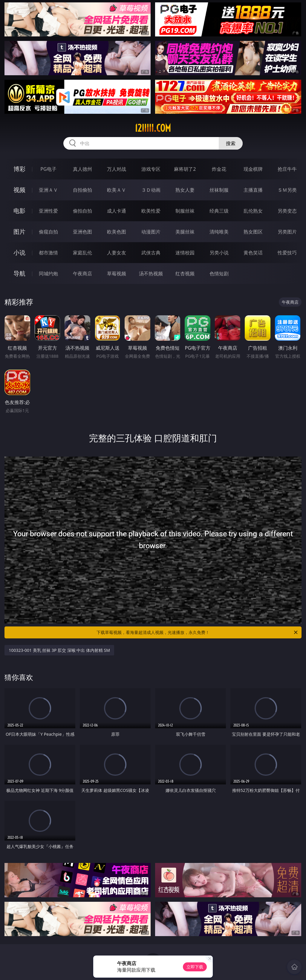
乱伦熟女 (253, 211)
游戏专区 (151, 169)
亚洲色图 (82, 232)
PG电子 (48, 169)
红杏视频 (185, 274)
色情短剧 (219, 274)
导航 (19, 273)
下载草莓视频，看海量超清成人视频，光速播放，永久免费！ (198, 632)
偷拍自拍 (82, 211)
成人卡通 (117, 211)
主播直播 (253, 190)
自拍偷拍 (82, 190)
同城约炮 (48, 274)
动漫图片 (151, 232)
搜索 (231, 143)
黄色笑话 (253, 253)
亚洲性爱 (48, 211)
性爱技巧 (287, 253)
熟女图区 (253, 232)
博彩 (19, 169)
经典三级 (219, 211)
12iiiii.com (153, 128)
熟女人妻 (185, 190)
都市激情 (48, 253)
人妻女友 (117, 253)
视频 (19, 190)
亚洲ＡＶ (48, 190)
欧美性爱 (151, 211)
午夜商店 (82, 274)
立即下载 (195, 967)
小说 (19, 252)
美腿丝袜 (185, 232)
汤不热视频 (151, 274)
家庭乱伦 (82, 253)
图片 (19, 232)
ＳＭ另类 (287, 190)
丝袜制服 (219, 190)
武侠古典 (151, 253)
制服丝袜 (185, 211)
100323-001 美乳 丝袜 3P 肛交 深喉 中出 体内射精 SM (59, 650)
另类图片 (287, 232)
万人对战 (117, 169)
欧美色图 (117, 232)
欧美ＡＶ (117, 190)
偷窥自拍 (48, 232)
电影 (19, 211)
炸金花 (219, 169)
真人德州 (82, 169)
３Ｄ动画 (151, 190)
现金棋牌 (253, 169)
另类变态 (287, 211)
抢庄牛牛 (287, 169)
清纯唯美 (219, 232)
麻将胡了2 (185, 169)
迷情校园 (185, 253)
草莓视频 (117, 274)
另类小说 (219, 253)
